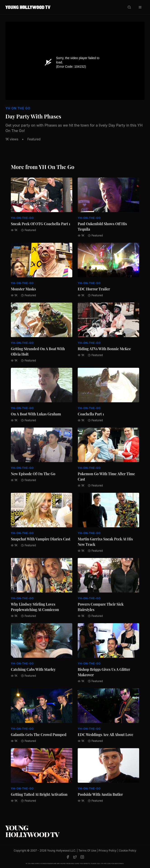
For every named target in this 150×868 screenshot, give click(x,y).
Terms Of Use (87, 851)
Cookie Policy (128, 851)
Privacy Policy (107, 851)
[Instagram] (82, 857)
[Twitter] (75, 857)
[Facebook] (68, 857)
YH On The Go (18, 108)
